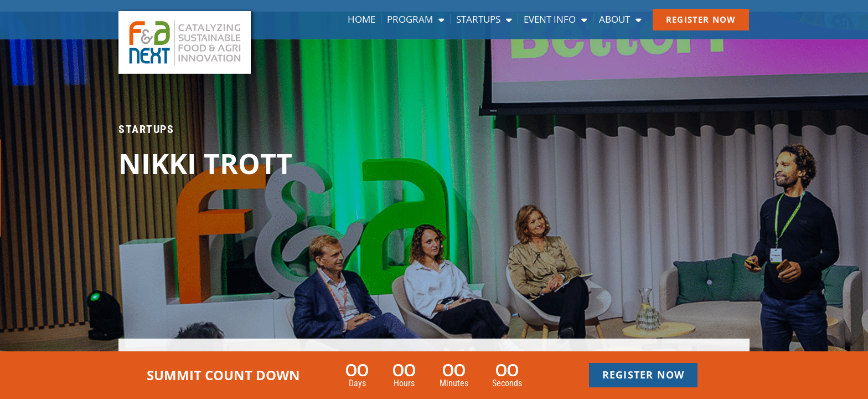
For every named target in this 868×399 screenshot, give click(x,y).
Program (416, 19)
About (620, 19)
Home (361, 19)
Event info (556, 19)
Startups (484, 19)
